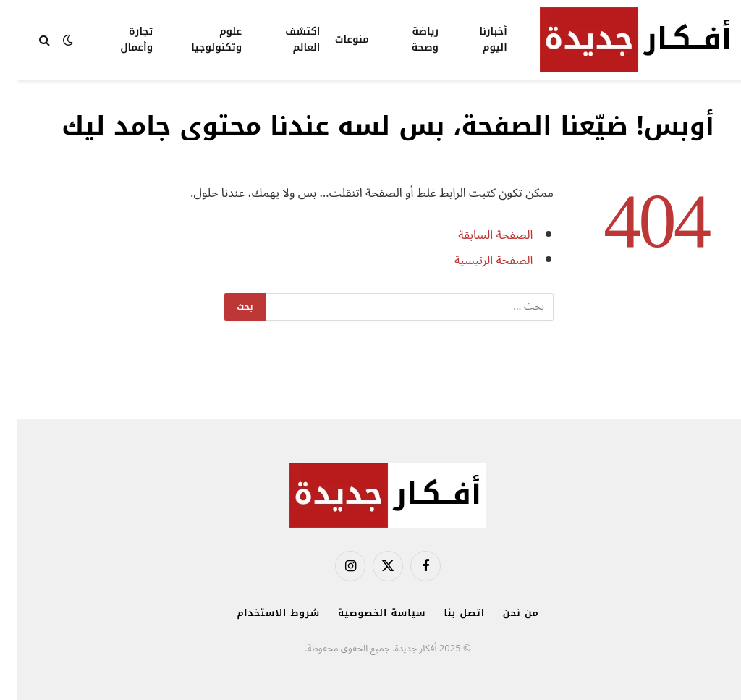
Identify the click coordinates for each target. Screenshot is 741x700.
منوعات (335, 39)
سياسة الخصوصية (364, 613)
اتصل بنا (447, 613)
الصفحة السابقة (478, 235)
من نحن (504, 613)
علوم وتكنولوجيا (199, 39)
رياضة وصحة (408, 39)
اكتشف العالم (285, 39)
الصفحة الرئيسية (477, 260)
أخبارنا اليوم (475, 39)
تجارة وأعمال (119, 39)
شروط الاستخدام (261, 613)
